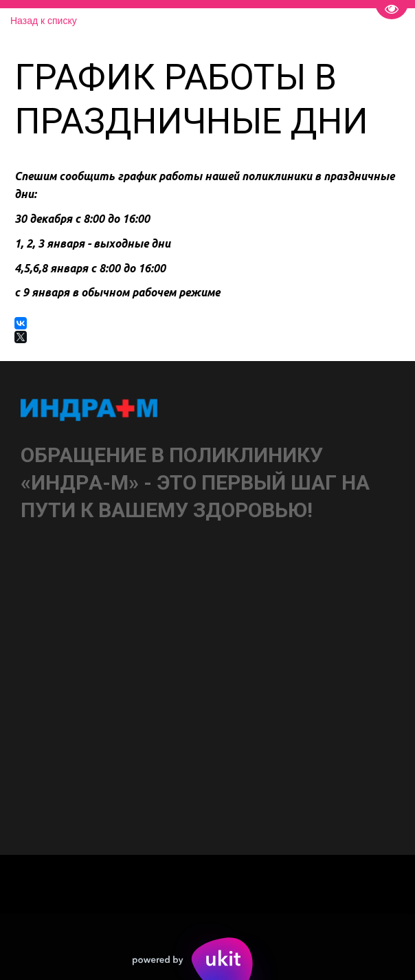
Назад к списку (44, 21)
